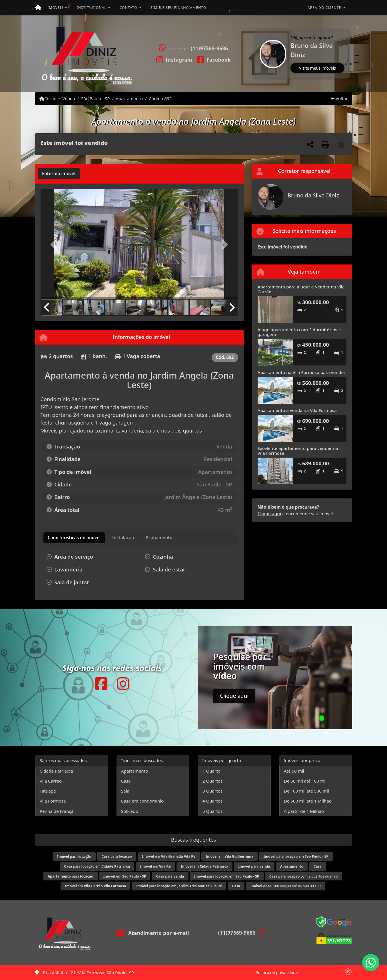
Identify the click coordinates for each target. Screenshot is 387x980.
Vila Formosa (53, 801)
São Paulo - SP (96, 98)
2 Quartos (213, 781)
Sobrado (130, 811)
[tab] (59, 173)
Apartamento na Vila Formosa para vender (302, 372)
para (74, 857)
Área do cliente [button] (324, 8)
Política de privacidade (277, 972)
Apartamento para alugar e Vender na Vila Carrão (301, 289)
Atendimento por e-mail (153, 933)
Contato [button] (129, 8)
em (169, 856)
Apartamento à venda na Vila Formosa (297, 410)
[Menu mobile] (38, 8)
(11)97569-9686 (209, 48)
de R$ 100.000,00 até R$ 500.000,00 (285, 886)
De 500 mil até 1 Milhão (308, 801)
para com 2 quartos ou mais (304, 876)
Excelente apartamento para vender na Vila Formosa (298, 451)
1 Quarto (211, 771)
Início (48, 98)
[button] (255, 54)
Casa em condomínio (143, 801)
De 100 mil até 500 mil (306, 791)
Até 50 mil (294, 771)
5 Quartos (213, 811)
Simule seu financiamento (178, 8)
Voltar (339, 98)
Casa (126, 781)
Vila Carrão (51, 781)
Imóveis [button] (55, 8)
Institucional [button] (91, 8)
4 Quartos (213, 801)
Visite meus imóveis (317, 68)
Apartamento (129, 98)
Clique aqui (269, 514)
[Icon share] (174, 59)
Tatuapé (48, 791)
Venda (69, 98)
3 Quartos (213, 791)
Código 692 (160, 98)
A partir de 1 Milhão (304, 811)
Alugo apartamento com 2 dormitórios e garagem (299, 332)
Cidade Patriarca (56, 771)
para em (296, 856)
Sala (125, 791)
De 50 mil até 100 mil (305, 781)
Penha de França (57, 811)
